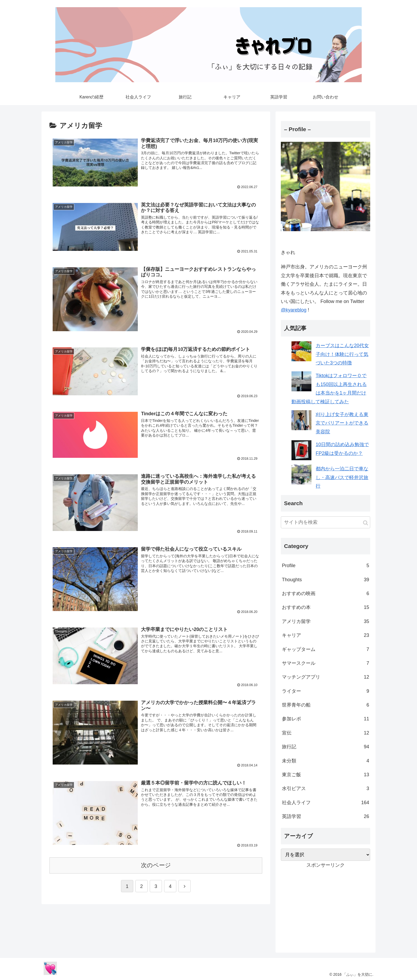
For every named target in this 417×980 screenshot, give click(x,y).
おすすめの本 (326, 607)
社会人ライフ (326, 803)
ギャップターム (326, 649)
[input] (326, 522)
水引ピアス (326, 788)
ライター (326, 691)
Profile (326, 566)
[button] (366, 523)
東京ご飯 (326, 775)
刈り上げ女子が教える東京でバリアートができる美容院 (342, 423)
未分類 (326, 761)
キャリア (326, 635)
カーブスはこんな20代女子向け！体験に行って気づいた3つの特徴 (342, 354)
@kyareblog (294, 310)
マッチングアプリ (326, 677)
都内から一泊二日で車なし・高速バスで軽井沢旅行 (342, 477)
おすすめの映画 (326, 593)
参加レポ (326, 719)
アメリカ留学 (326, 621)
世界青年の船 (326, 705)
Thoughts (326, 580)
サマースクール (326, 663)
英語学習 (326, 816)
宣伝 (326, 733)
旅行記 (326, 747)
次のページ (156, 864)
